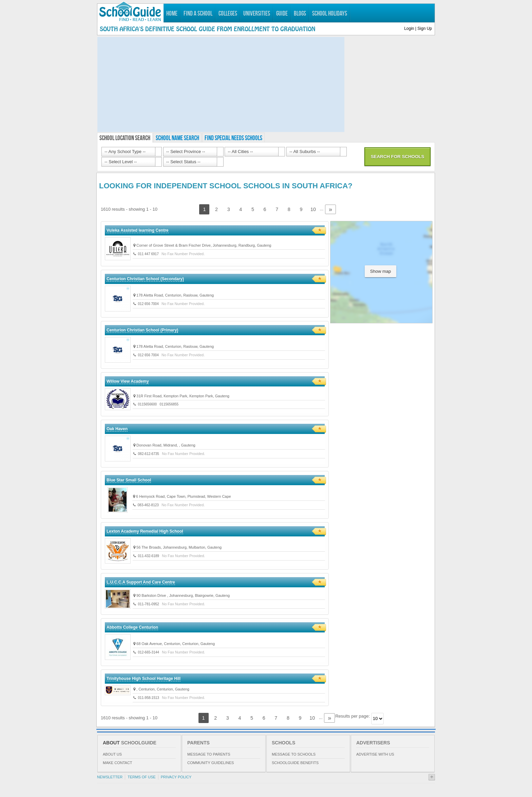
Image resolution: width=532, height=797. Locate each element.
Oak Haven (117, 429)
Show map (381, 271)
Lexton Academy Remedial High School (145, 531)
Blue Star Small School (129, 480)
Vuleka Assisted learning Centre (138, 230)
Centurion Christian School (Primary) (142, 330)
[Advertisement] (221, 84)
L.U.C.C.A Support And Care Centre (141, 582)
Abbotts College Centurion (132, 627)
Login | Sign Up (418, 29)
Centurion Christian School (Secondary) (145, 279)
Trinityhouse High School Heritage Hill (144, 679)
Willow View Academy (128, 381)
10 (313, 209)
